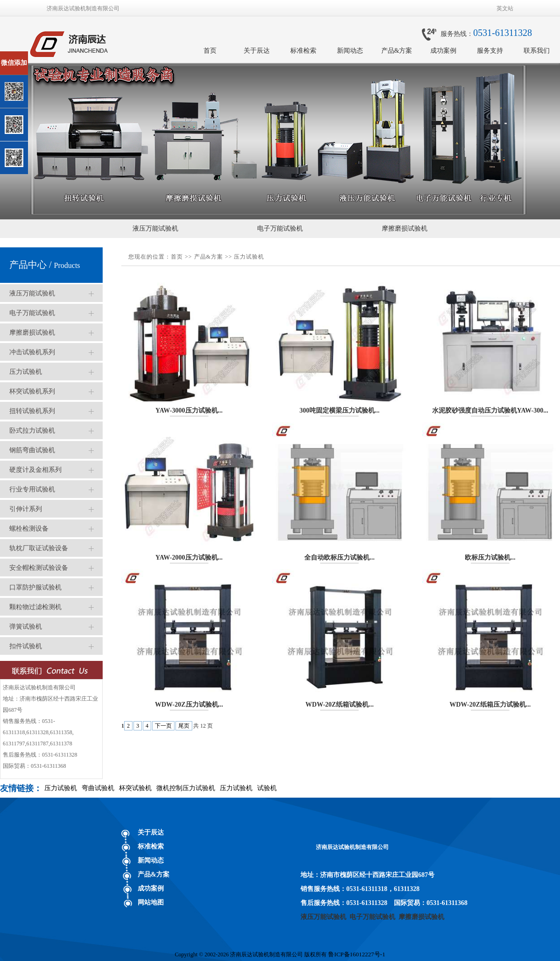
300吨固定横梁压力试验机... (340, 410)
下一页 (163, 726)
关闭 (47, 55)
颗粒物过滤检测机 (35, 607)
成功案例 (443, 51)
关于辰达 (257, 51)
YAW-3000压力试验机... (189, 410)
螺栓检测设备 (29, 529)
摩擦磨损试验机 (405, 228)
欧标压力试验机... (490, 558)
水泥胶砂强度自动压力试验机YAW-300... (490, 410)
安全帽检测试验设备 (39, 568)
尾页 (184, 726)
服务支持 (490, 51)
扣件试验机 (26, 646)
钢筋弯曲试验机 (32, 450)
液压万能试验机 (155, 228)
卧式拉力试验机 (32, 431)
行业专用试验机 (32, 489)
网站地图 (151, 902)
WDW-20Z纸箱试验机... (340, 705)
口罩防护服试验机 (35, 587)
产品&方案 (397, 51)
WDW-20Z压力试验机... (189, 705)
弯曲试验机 (98, 788)
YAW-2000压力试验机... (189, 558)
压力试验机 (26, 372)
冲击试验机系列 (32, 352)
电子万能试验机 (280, 228)
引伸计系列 (26, 509)
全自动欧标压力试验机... (339, 558)
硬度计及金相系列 (35, 470)
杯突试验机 (135, 788)
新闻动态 (350, 51)
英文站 (505, 8)
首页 (210, 51)
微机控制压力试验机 (186, 788)
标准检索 (303, 51)
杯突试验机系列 (32, 391)
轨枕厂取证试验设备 (39, 548)
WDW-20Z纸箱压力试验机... (490, 705)
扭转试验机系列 (32, 411)
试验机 (267, 788)
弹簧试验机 (26, 627)
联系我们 (537, 51)
